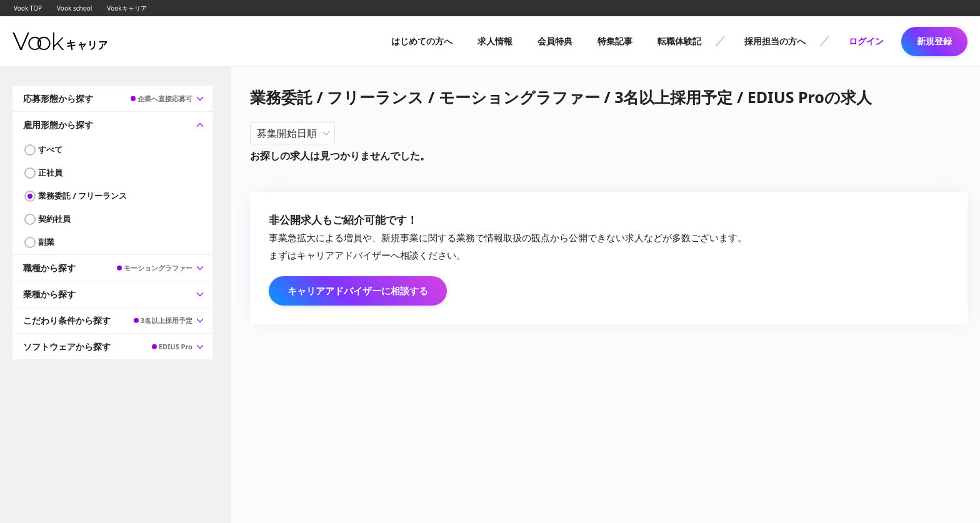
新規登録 (934, 41)
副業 (46, 242)
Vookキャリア (127, 8)
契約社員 (54, 219)
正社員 (50, 172)
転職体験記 (679, 41)
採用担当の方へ (775, 41)
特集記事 (615, 41)
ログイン (866, 41)
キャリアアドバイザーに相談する (358, 291)
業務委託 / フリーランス (82, 196)
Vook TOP (28, 8)
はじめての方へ (422, 41)
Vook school (74, 8)
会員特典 (555, 41)
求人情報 (495, 41)
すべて (50, 149)
